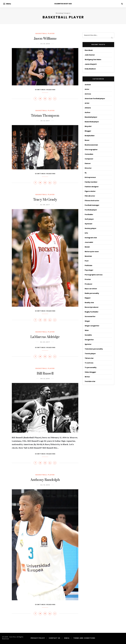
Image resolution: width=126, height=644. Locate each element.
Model (87, 247)
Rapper (88, 298)
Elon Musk (89, 50)
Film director (90, 196)
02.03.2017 (45, 342)
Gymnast (88, 224)
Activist (88, 85)
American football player (95, 99)
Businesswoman (91, 145)
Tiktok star (89, 358)
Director (88, 168)
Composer (89, 159)
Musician (88, 256)
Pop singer (89, 270)
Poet (87, 261)
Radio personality (92, 293)
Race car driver (91, 289)
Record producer (92, 307)
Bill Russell (45, 374)
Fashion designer (92, 187)
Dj (86, 173)
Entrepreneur (90, 177)
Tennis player (90, 354)
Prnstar (88, 279)
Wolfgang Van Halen (93, 60)
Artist (87, 103)
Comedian (89, 154)
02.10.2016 (45, 485)
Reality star (89, 303)
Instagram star (91, 238)
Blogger (88, 131)
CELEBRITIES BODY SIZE (63, 4)
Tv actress (89, 363)
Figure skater (90, 191)
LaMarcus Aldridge (45, 337)
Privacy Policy (38, 638)
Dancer (88, 163)
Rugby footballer (92, 312)
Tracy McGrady (45, 200)
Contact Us (55, 638)
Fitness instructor (92, 201)
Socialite (88, 335)
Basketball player (45, 34)
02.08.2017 (45, 205)
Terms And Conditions (84, 638)
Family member (91, 182)
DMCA (67, 638)
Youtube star (90, 381)
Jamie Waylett (91, 64)
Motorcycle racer (92, 252)
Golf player (89, 219)
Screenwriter (90, 316)
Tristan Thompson (45, 116)
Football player (91, 210)
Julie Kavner (90, 55)
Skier (87, 330)
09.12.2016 (45, 379)
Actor (87, 89)
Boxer (87, 140)
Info (86, 233)
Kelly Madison (90, 69)
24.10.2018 (45, 44)
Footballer (89, 214)
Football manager (92, 205)
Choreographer (91, 150)
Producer (89, 284)
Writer (87, 377)
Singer (87, 321)
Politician (88, 265)
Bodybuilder (90, 136)
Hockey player (91, 228)
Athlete (88, 108)
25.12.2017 (45, 121)
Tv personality (91, 367)
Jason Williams (45, 39)
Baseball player (91, 117)
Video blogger (90, 372)
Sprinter (88, 344)
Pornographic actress (94, 275)
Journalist (89, 242)
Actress (88, 94)
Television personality (94, 349)
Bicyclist (88, 126)
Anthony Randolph (45, 480)
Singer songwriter (92, 326)
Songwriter (89, 340)
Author (88, 112)
